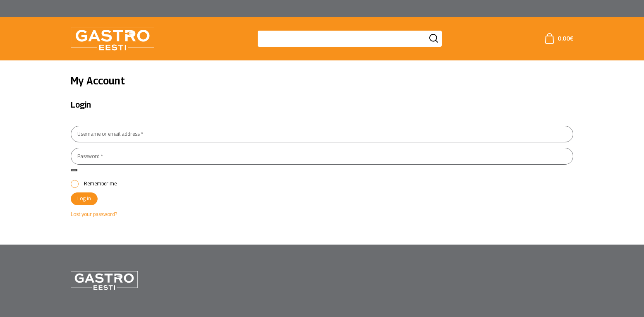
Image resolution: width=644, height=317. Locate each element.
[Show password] (74, 170)
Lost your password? (94, 214)
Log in (84, 198)
